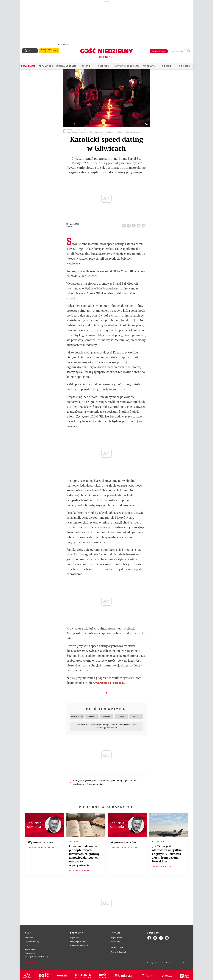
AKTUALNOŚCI (46, 65)
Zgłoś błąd (31, 962)
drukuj (139, 223)
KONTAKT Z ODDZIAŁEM (126, 65)
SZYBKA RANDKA (130, 779)
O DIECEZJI (184, 65)
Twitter (134, 223)
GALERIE (86, 65)
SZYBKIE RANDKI (80, 783)
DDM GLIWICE (79, 779)
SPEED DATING (116, 779)
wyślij (144, 223)
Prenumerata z (46, 49)
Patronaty (149, 65)
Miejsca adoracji (66, 65)
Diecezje (167, 65)
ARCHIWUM (104, 65)
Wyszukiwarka (189, 49)
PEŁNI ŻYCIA (97, 779)
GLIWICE (88, 779)
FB (129, 223)
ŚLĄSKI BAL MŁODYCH (96, 783)
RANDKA (106, 779)
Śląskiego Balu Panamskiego (101, 287)
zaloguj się (177, 50)
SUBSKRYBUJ (159, 50)
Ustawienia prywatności (80, 944)
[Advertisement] (106, 23)
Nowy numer (28, 65)
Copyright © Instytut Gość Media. (159, 961)
